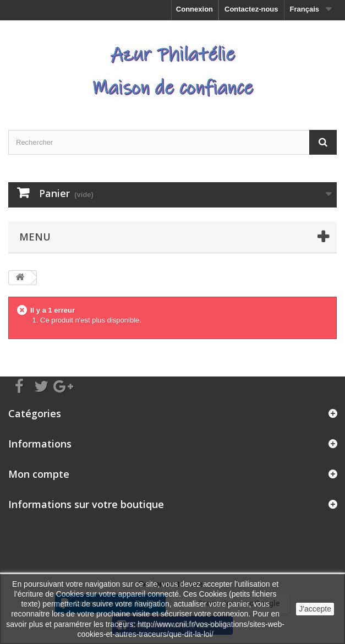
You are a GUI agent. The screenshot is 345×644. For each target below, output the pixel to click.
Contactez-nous (251, 9)
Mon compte (39, 474)
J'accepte (315, 609)
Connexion (195, 9)
